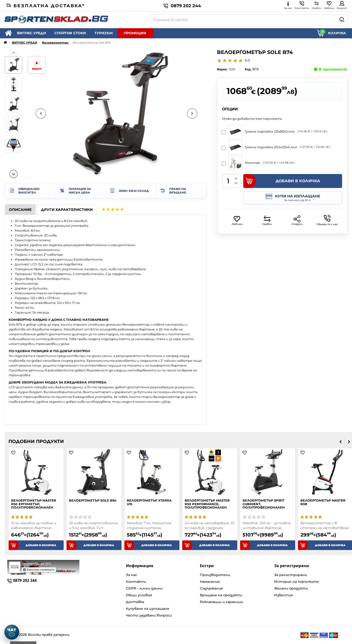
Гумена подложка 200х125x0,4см (278, 148)
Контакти (136, 582)
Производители (215, 575)
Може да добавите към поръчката (252, 119)
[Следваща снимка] (192, 114)
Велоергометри (55, 43)
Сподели (297, 220)
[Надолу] (14, 174)
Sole (232, 69)
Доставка (135, 602)
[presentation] (341, 442)
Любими (237, 220)
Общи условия (139, 595)
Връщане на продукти (221, 595)
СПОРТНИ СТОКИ (70, 33)
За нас (132, 575)
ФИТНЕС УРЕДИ (31, 33)
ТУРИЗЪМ (104, 33)
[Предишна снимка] (41, 114)
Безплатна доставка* (46, 6)
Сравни (267, 220)
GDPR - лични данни (144, 588)
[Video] (37, 65)
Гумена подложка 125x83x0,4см (276, 132)
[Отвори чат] (12, 632)
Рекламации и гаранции (221, 602)
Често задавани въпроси (149, 615)
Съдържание (211, 588)
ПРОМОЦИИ (135, 33)
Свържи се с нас (327, 220)
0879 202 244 (182, 6)
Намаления (210, 582)
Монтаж (260, 163)
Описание (20, 210)
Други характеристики (67, 210)
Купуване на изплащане (148, 609)
